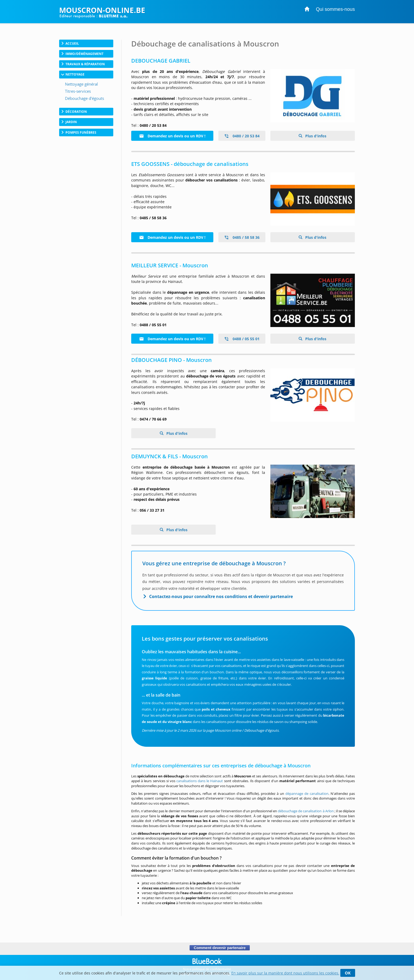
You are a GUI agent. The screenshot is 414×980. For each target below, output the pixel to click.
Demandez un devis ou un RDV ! (172, 136)
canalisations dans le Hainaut (200, 781)
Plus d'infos (315, 136)
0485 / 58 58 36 (242, 237)
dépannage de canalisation (307, 794)
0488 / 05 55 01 (242, 339)
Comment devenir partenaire (220, 948)
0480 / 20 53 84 (242, 136)
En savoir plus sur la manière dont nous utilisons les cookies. (285, 973)
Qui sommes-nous (335, 9)
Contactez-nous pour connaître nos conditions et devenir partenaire (221, 596)
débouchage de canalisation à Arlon (306, 811)
